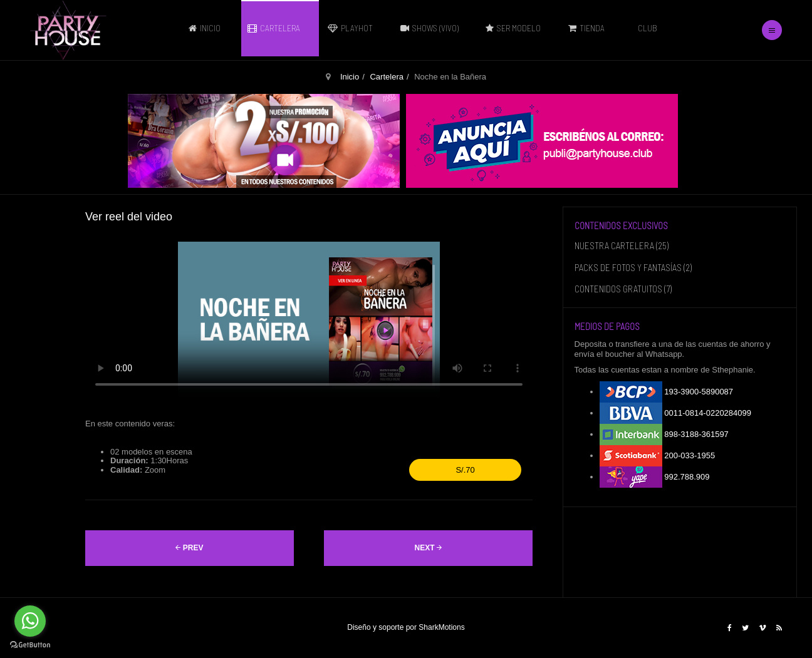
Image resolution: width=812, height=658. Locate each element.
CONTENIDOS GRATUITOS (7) (623, 289)
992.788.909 (655, 477)
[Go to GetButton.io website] (30, 645)
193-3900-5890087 (667, 392)
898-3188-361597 (664, 434)
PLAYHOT (353, 28)
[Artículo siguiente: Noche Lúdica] (428, 548)
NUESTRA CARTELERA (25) (622, 245)
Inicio (208, 28)
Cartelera (277, 28)
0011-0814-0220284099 (675, 413)
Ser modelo (516, 28)
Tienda (590, 28)
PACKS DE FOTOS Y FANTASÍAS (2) (633, 267)
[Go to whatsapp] (30, 621)
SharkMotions (441, 627)
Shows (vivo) (433, 28)
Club (648, 28)
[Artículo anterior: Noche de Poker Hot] (190, 548)
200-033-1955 (658, 456)
